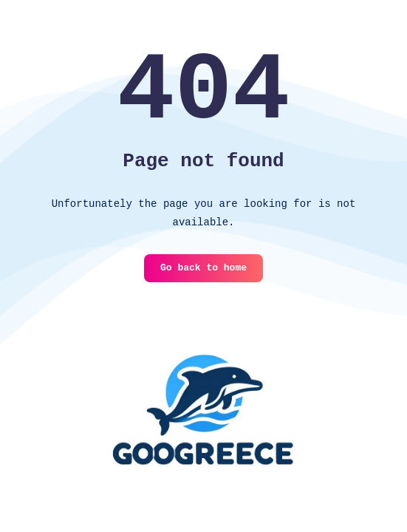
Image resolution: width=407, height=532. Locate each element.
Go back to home (203, 268)
